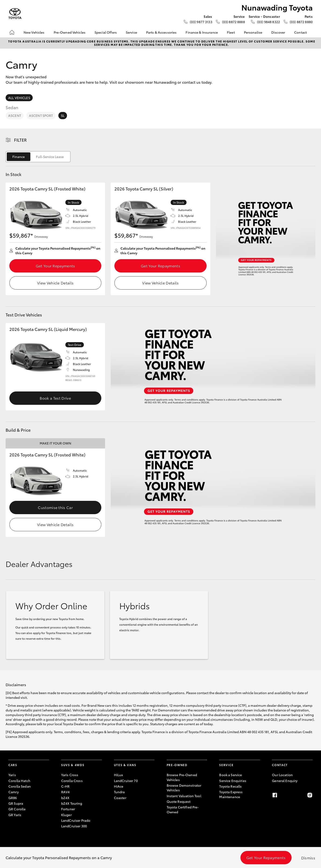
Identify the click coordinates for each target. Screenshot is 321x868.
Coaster (120, 798)
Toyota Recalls (230, 786)
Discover (278, 32)
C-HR (65, 786)
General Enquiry (285, 781)
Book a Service (231, 775)
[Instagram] (310, 795)
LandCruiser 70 (126, 781)
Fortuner (68, 809)
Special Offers (106, 32)
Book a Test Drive (55, 398)
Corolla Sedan (20, 786)
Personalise (253, 32)
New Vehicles (34, 32)
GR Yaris (15, 815)
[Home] (12, 32)
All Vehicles (19, 98)
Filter (20, 140)
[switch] (38, 157)
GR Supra (16, 803)
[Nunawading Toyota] (15, 14)
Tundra (119, 792)
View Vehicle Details (55, 283)
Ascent (15, 115)
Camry (14, 792)
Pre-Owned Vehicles (70, 32)
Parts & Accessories (161, 32)
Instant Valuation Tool (184, 796)
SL (63, 115)
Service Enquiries (233, 781)
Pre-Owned (177, 765)
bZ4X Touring (72, 803)
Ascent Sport (41, 115)
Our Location (282, 775)
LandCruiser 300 (74, 826)
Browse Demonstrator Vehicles (184, 788)
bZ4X (65, 798)
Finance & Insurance (202, 32)
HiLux (118, 775)
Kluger (66, 815)
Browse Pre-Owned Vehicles (182, 777)
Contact (300, 32)
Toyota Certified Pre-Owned (183, 809)
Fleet (231, 32)
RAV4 (65, 792)
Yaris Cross (70, 775)
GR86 (13, 798)
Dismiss (308, 858)
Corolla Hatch (19, 781)
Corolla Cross (72, 781)
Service (131, 32)
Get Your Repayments (55, 266)
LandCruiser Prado (76, 820)
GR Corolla (17, 809)
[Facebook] (275, 795)
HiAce (119, 786)
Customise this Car (55, 507)
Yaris (12, 775)
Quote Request (179, 801)
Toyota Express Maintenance (231, 794)
